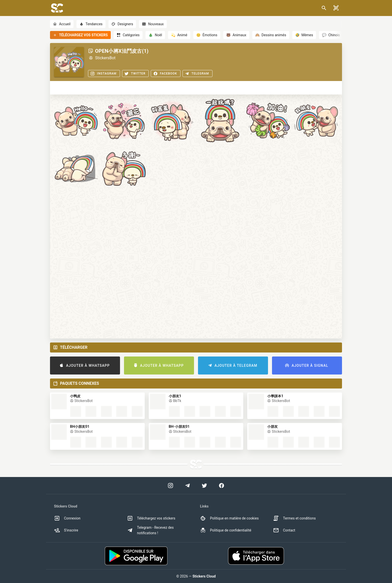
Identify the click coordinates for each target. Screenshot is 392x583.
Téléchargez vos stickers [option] (151, 518)
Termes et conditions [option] (294, 518)
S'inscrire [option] (66, 530)
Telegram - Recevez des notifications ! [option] (150, 530)
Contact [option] (284, 530)
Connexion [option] (67, 518)
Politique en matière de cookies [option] (229, 518)
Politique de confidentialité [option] (226, 530)
